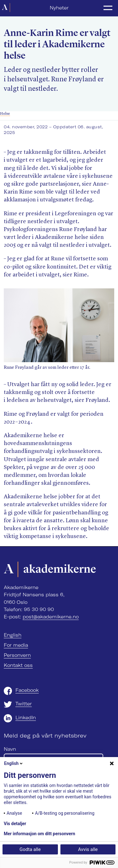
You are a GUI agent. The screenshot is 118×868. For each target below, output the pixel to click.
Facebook (27, 690)
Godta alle (30, 849)
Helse (5, 114)
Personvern (17, 655)
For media (16, 645)
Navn (10, 749)
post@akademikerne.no (51, 617)
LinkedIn (26, 718)
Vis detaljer (15, 824)
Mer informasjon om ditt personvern (39, 834)
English (13, 635)
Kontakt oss (18, 665)
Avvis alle (88, 849)
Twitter (24, 704)
